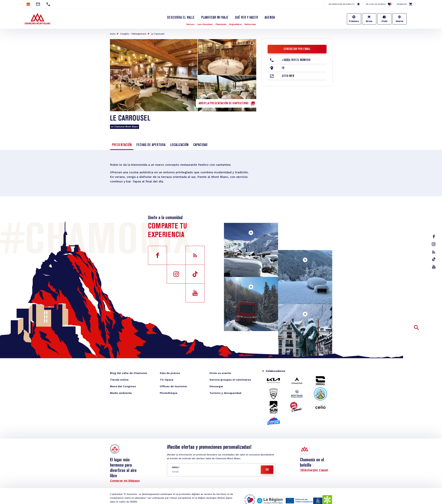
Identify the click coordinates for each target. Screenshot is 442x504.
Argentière (235, 24)
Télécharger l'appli (314, 470)
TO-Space (167, 380)
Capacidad (200, 145)
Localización (179, 145)
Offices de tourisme (173, 386)
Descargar (216, 386)
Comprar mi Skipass (125, 481)
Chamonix (221, 24)
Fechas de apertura (151, 145)
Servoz (190, 24)
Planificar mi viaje (215, 18)
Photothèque (169, 393)
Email (175, 467)
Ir (283, 68)
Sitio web (288, 76)
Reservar (402, 4)
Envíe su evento (220, 373)
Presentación (122, 145)
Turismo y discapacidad (225, 393)
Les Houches (205, 24)
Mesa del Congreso (123, 386)
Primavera (354, 21)
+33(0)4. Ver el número (296, 60)
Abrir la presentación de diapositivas (224, 103)
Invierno (399, 21)
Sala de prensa (170, 373)
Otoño (384, 21)
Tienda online (119, 380)
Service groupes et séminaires (230, 380)
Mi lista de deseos (379, 4)
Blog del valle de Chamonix (128, 373)
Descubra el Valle (181, 18)
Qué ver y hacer (246, 18)
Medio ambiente (121, 393)
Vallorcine (250, 24)
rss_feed (434, 252)
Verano (369, 21)
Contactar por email (297, 49)
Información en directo (342, 4)
